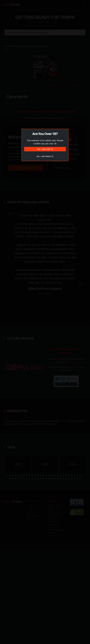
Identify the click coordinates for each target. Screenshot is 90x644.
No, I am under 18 (45, 156)
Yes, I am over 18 (45, 149)
